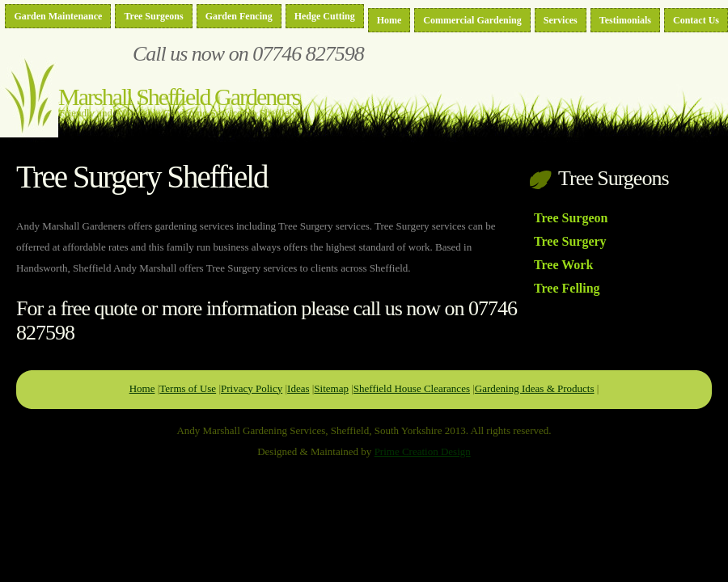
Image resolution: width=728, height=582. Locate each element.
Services (561, 20)
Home (389, 20)
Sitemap (331, 388)
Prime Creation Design (423, 451)
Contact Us (696, 20)
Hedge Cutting (325, 16)
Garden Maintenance (58, 16)
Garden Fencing (239, 16)
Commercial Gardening (472, 20)
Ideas (298, 388)
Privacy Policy (252, 388)
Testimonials (625, 20)
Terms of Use (188, 388)
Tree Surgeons (153, 16)
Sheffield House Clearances (412, 388)
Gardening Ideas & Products (535, 388)
